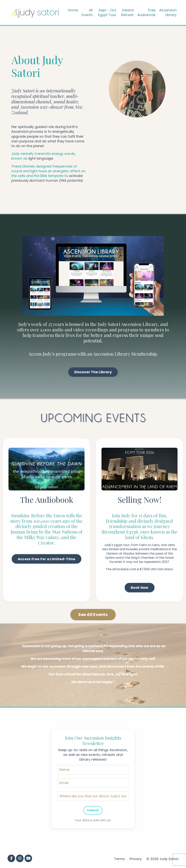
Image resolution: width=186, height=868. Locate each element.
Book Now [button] (140, 588)
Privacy (136, 859)
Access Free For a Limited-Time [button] (47, 559)
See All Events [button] (93, 615)
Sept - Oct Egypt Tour (107, 12)
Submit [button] (93, 810)
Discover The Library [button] (93, 372)
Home (73, 10)
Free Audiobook (146, 12)
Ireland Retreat (127, 12)
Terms (120, 859)
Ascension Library (168, 12)
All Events (87, 12)
